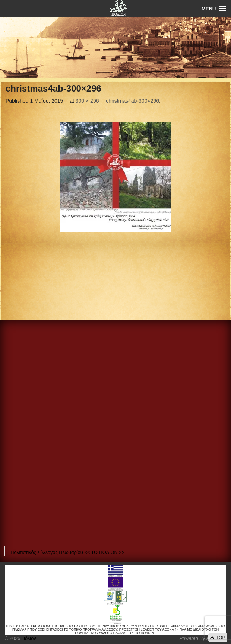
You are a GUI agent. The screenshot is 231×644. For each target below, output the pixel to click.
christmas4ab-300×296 (132, 101)
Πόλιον (28, 638)
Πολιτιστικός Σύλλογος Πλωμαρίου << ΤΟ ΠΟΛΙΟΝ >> (67, 552)
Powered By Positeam (203, 638)
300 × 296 (87, 101)
